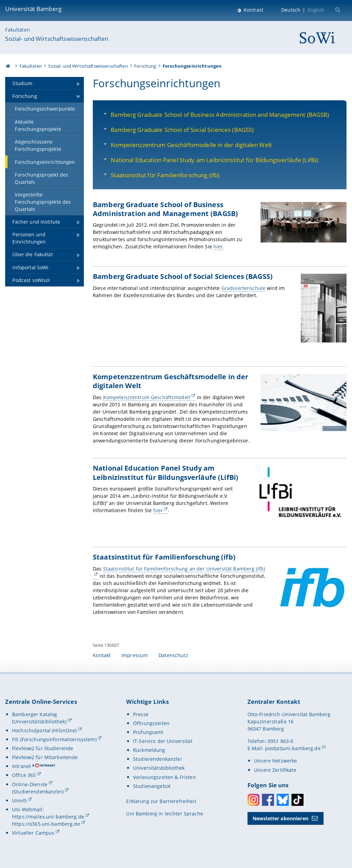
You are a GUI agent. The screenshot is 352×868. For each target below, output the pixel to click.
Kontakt (102, 655)
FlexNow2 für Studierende (43, 748)
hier (218, 246)
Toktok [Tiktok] (298, 800)
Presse (141, 714)
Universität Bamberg (33, 9)
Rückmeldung (149, 750)
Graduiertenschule (243, 288)
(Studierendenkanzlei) (38, 792)
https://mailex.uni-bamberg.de (48, 817)
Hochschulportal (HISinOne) (45, 730)
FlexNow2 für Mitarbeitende (45, 757)
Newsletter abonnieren (280, 818)
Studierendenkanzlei (157, 759)
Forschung (145, 66)
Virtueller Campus (33, 833)
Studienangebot (152, 786)
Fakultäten (17, 30)
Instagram (254, 800)
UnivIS (19, 801)
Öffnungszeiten (151, 723)
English (316, 10)
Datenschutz (173, 655)
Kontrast (253, 10)
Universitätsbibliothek (159, 768)
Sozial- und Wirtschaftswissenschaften (57, 39)
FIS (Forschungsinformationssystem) (54, 739)
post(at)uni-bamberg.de (293, 748)
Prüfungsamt (148, 732)
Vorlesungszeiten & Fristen (164, 777)
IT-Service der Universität (163, 741)
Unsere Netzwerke (276, 761)
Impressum (135, 655)
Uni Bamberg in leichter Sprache (164, 814)
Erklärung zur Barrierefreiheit (161, 801)
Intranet (21, 766)
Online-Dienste (30, 784)
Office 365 (24, 775)
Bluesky (283, 800)
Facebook (268, 800)
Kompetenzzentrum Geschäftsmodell (147, 397)
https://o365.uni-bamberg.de (46, 824)
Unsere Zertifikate (275, 770)
